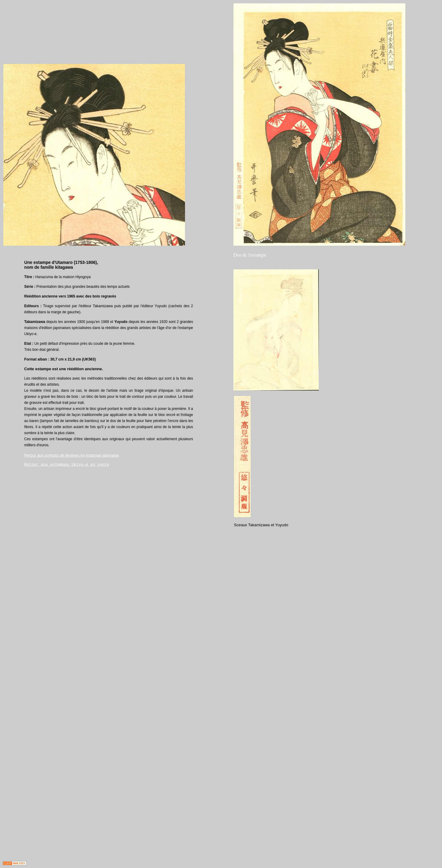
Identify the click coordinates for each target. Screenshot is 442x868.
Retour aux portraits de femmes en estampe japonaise (72, 455)
